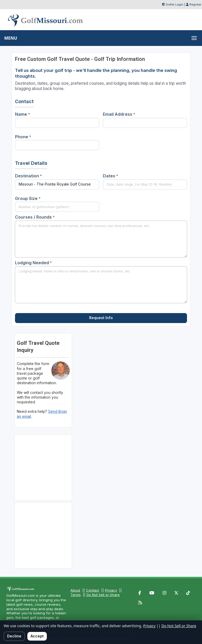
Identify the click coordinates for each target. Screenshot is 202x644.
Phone (23, 137)
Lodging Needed (33, 263)
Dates (110, 176)
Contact (93, 590)
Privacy (111, 590)
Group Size (28, 198)
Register (195, 4)
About (75, 590)
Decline (14, 636)
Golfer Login (175, 4)
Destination (28, 176)
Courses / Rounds (35, 217)
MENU (11, 38)
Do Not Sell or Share (103, 595)
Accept (37, 636)
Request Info (101, 318)
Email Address (119, 114)
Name (22, 114)
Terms (76, 595)
